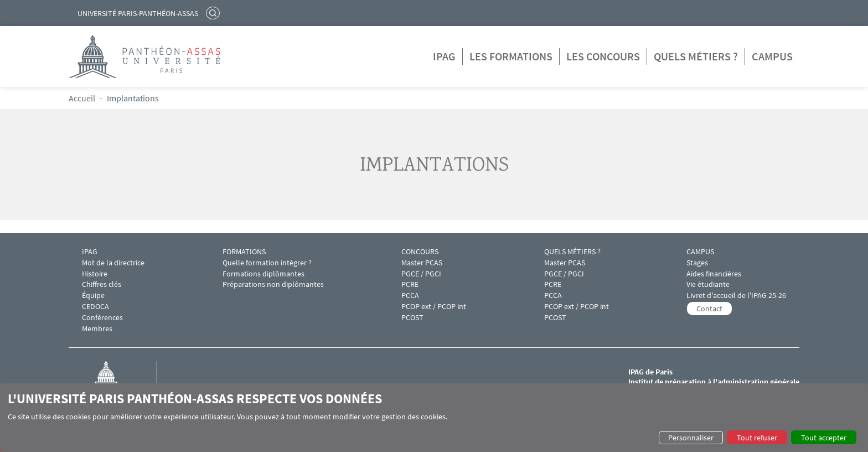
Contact (709, 309)
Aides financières (714, 274)
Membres (97, 329)
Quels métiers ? (696, 56)
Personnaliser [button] (691, 438)
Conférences (102, 318)
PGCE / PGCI (421, 274)
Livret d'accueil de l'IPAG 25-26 (736, 296)
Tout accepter (824, 438)
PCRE (410, 284)
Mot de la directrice (113, 263)
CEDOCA (95, 307)
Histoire (95, 274)
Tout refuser (757, 438)
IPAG (444, 56)
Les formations (511, 56)
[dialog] (434, 418)
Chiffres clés (102, 284)
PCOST (412, 318)
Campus (772, 56)
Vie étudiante (708, 284)
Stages (697, 263)
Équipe (93, 296)
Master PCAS (422, 263)
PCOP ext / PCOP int (434, 307)
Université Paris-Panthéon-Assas (138, 13)
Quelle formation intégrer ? (267, 263)
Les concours (603, 56)
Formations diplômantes (263, 274)
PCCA (410, 296)
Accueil (82, 98)
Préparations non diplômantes (273, 284)
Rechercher (214, 13)
